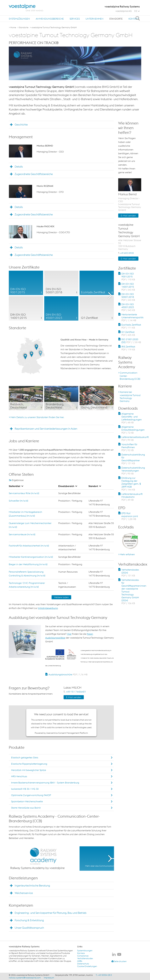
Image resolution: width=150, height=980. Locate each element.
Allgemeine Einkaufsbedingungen (133, 430)
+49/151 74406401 (76, 692)
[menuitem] (19, 19)
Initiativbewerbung (48, 608)
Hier (69, 634)
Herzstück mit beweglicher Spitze (29, 770)
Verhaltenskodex (85, 958)
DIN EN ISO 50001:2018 (128, 297)
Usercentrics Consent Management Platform (67, 733)
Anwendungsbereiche (50, 19)
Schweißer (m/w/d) (18, 501)
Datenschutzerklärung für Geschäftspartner (133, 459)
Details (19, 167)
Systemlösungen (19, 19)
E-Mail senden (74, 697)
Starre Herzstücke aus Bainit (26, 808)
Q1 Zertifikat (128, 333)
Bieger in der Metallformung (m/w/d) (28, 564)
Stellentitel (16, 486)
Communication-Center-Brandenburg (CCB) (130, 376)
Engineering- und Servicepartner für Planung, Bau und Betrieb (51, 913)
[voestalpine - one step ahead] (26, 8)
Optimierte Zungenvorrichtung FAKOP (31, 795)
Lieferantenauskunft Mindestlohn (132, 497)
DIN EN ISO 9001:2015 (128, 277)
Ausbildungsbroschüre (68, 674)
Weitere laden (61, 597)
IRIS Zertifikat (128, 348)
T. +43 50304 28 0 (104, 975)
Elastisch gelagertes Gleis (25, 757)
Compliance (83, 956)
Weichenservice (24, 893)
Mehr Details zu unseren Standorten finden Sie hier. (37, 417)
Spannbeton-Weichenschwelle (27, 801)
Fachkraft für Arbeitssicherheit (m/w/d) (29, 546)
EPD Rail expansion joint (130, 516)
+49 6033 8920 (127, 253)
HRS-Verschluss (19, 776)
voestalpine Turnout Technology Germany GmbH (54, 27)
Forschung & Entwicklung (29, 920)
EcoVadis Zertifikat (131, 326)
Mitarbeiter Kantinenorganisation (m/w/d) (31, 557)
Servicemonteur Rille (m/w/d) (24, 493)
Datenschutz (83, 964)
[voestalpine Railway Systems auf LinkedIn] (114, 955)
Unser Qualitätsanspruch (29, 928)
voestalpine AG (124, 11)
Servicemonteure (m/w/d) (22, 534)
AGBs (80, 961)
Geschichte (21, 125)
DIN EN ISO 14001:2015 (128, 287)
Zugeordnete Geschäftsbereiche (34, 174)
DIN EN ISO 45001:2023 (128, 307)
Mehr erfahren (127, 554)
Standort (95, 486)
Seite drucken (119, 961)
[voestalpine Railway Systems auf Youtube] (119, 955)
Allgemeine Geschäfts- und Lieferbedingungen (132, 418)
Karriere (81, 953)
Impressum (49, 978)
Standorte (116, 19)
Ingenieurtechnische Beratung (32, 886)
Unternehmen (94, 19)
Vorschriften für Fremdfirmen (129, 447)
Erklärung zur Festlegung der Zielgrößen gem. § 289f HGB (131, 484)
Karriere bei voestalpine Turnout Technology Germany (130, 396)
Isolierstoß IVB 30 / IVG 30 (25, 789)
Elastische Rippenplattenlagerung (29, 764)
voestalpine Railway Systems (24, 946)
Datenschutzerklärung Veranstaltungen (133, 471)
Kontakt (134, 19)
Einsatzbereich (68, 486)
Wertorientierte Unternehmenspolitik (132, 317)
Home (13, 27)
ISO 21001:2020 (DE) (131, 341)
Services (75, 19)
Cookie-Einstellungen (87, 966)
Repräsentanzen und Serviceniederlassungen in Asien (46, 429)
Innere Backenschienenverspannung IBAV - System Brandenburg (45, 783)
